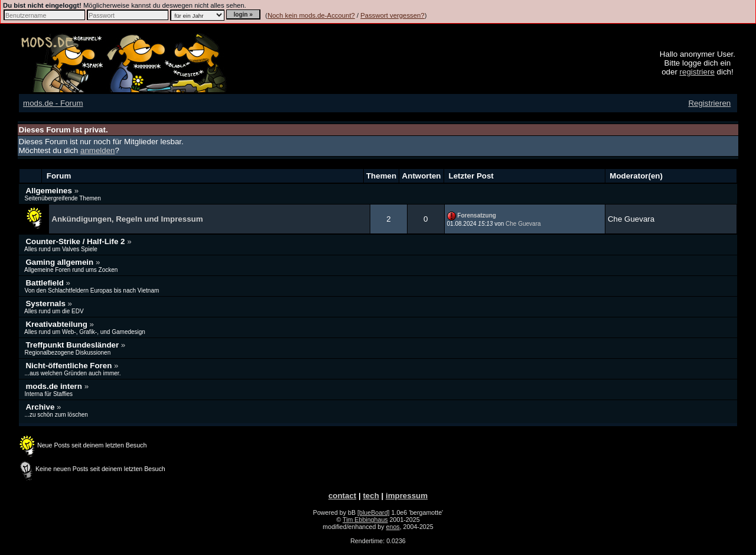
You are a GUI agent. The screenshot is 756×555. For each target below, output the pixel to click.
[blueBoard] (374, 512)
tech (371, 496)
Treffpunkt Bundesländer (73, 345)
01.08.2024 (470, 224)
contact (342, 496)
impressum (407, 496)
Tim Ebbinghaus (365, 520)
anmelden (98, 150)
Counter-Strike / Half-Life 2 (76, 241)
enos (393, 527)
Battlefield (45, 283)
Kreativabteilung (57, 324)
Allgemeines (50, 191)
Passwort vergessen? (392, 15)
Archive (41, 407)
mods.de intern (55, 386)
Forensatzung (477, 215)
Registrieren (709, 103)
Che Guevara (523, 224)
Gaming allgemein (61, 262)
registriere (697, 72)
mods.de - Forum (53, 103)
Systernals (46, 304)
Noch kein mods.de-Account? (311, 15)
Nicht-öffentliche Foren (70, 366)
